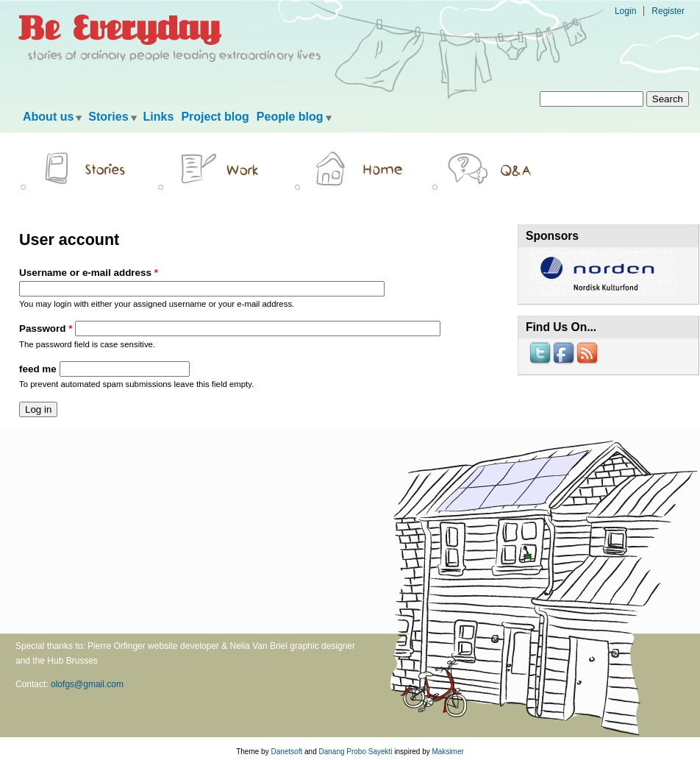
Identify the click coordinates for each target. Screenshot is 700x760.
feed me (39, 369)
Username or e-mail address (89, 273)
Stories (108, 117)
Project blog (215, 117)
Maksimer (447, 752)
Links (159, 117)
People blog (290, 117)
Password (46, 328)
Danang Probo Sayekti (355, 752)
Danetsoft (286, 752)
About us (48, 117)
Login (625, 11)
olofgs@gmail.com (87, 684)
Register (668, 11)
